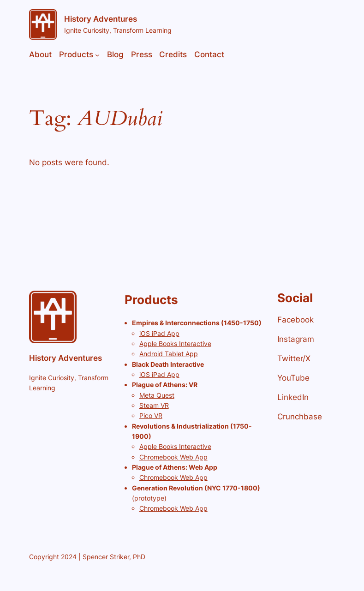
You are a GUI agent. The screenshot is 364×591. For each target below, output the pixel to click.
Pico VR (151, 415)
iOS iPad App (159, 333)
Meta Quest (157, 395)
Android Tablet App (169, 354)
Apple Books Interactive (175, 343)
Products (76, 54)
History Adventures (101, 19)
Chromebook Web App (173, 457)
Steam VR (154, 405)
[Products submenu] (97, 54)
